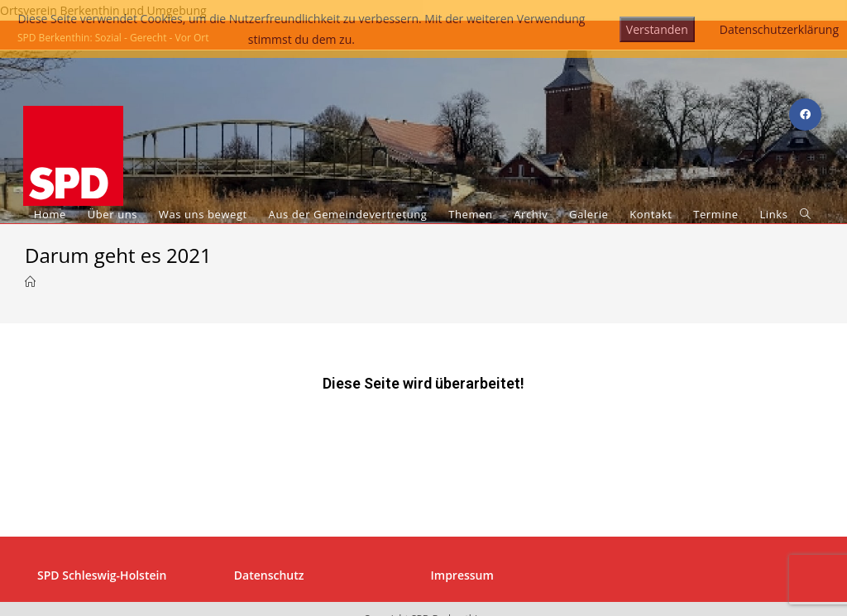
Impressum (462, 499)
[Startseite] (30, 282)
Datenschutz (269, 499)
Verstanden (657, 29)
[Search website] (805, 215)
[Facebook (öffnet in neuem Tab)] (805, 115)
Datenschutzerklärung (779, 29)
